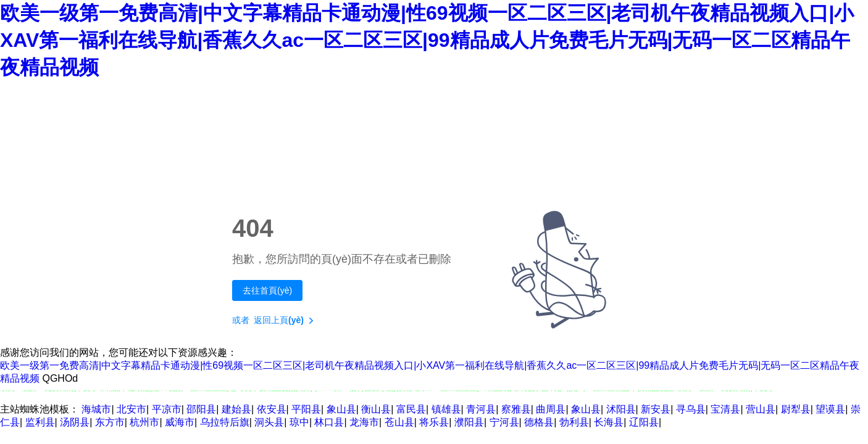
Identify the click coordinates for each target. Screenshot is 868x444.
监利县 (40, 422)
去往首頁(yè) (267, 290)
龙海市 (364, 422)
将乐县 (434, 422)
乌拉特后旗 (225, 422)
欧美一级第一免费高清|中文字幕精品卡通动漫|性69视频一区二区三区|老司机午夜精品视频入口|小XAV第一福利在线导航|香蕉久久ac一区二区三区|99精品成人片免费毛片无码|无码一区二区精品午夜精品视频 (427, 40)
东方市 (110, 422)
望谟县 (830, 409)
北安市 (131, 409)
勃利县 (574, 422)
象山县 (341, 409)
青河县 (481, 409)
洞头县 (269, 422)
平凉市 (167, 409)
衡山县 (376, 409)
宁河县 (504, 422)
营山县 (761, 409)
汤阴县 (75, 422)
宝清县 (725, 409)
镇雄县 (446, 409)
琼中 (299, 422)
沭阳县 (621, 409)
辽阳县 (644, 422)
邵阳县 (201, 409)
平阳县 (306, 409)
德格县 (539, 422)
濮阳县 (469, 422)
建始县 (236, 409)
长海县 (609, 422)
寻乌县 (691, 409)
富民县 (411, 409)
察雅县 (516, 409)
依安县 (272, 409)
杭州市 (144, 422)
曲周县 (551, 409)
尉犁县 (796, 409)
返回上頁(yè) (286, 321)
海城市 (96, 409)
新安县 (656, 409)
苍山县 (399, 422)
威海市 (180, 422)
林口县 (329, 422)
